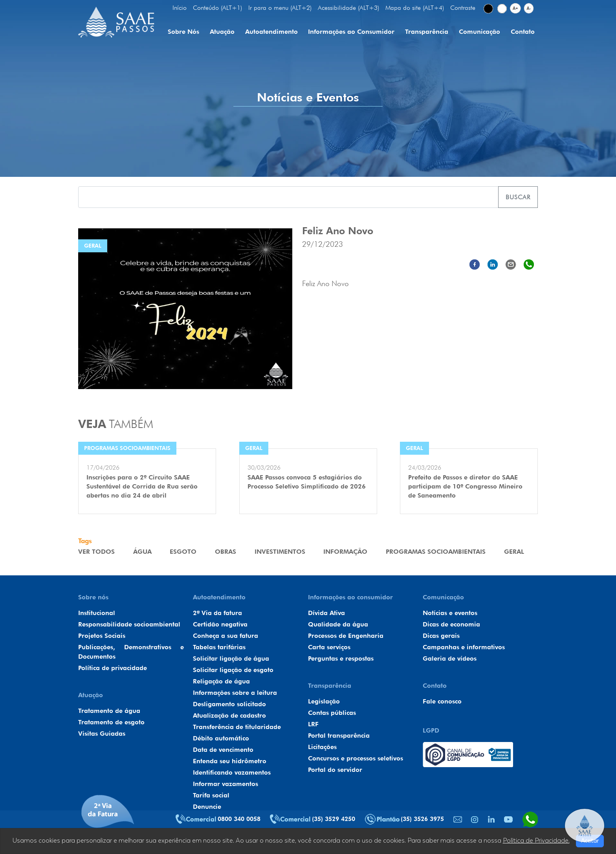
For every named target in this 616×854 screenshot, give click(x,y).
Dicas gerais (441, 636)
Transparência (427, 32)
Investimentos (280, 552)
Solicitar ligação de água (231, 658)
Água (142, 552)
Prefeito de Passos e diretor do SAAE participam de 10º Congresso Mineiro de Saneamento (465, 486)
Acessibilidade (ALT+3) (348, 8)
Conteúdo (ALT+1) (217, 8)
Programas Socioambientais (436, 552)
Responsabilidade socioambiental (129, 624)
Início (180, 8)
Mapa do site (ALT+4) (415, 8)
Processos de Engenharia (346, 636)
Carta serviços (329, 647)
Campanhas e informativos (464, 647)
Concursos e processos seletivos (356, 758)
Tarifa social (211, 795)
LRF (313, 724)
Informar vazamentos (225, 784)
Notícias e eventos (450, 613)
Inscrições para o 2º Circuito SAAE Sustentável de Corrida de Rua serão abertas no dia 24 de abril (142, 486)
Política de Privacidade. (536, 841)
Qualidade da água (338, 624)
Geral (514, 552)
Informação (345, 552)
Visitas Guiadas (102, 734)
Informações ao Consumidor (351, 32)
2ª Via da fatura (217, 613)
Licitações (322, 747)
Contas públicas (332, 713)
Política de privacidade (113, 668)
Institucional (97, 613)
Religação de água (221, 681)
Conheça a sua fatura (225, 636)
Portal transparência (339, 736)
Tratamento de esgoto (111, 722)
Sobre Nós (183, 32)
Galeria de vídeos (450, 658)
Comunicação (479, 32)
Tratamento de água (109, 711)
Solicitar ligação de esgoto (233, 670)
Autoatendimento (271, 32)
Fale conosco (442, 701)
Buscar (518, 197)
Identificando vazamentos (232, 772)
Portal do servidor (335, 770)
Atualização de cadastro (229, 715)
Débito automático (221, 738)
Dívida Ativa (326, 613)
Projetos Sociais (102, 636)
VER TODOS (96, 552)
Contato (523, 32)
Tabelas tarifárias (219, 647)
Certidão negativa (220, 624)
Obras (225, 552)
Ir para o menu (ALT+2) (280, 8)
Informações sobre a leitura (235, 693)
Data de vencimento (223, 750)
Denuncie (207, 807)
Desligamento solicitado (229, 704)
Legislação (324, 701)
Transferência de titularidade (237, 727)
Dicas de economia (451, 624)
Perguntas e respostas (341, 658)
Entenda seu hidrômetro (230, 761)
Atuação (222, 32)
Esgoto (183, 552)
